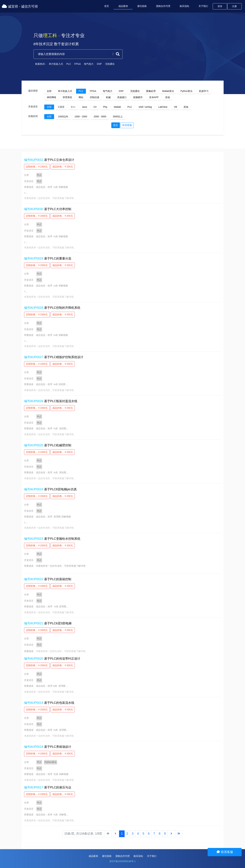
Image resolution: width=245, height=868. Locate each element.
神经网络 (52, 97)
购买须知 (184, 6)
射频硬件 (138, 97)
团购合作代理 (163, 6)
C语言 (61, 107)
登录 (220, 6)
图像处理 (151, 91)
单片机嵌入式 (53, 64)
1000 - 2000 (81, 117)
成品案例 (123, 6)
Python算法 (187, 91)
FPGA (74, 64)
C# (95, 107)
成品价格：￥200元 (63, 167)
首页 (107, 6)
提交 (116, 125)
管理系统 (67, 97)
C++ (73, 107)
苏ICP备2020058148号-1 (123, 861)
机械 (108, 97)
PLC (65, 64)
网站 (81, 97)
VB (176, 107)
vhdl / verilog (145, 107)
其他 (168, 97)
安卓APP (154, 97)
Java (85, 107)
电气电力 (85, 64)
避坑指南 (142, 6)
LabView (163, 107)
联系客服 (127, 125)
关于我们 (203, 6)
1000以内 (63, 117)
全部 (49, 91)
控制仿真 (95, 97)
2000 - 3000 (100, 117)
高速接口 (122, 97)
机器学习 (204, 91)
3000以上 (118, 117)
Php (105, 107)
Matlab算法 (168, 91)
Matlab (117, 107)
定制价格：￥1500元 (37, 167)
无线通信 (106, 64)
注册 (234, 6)
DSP (96, 64)
